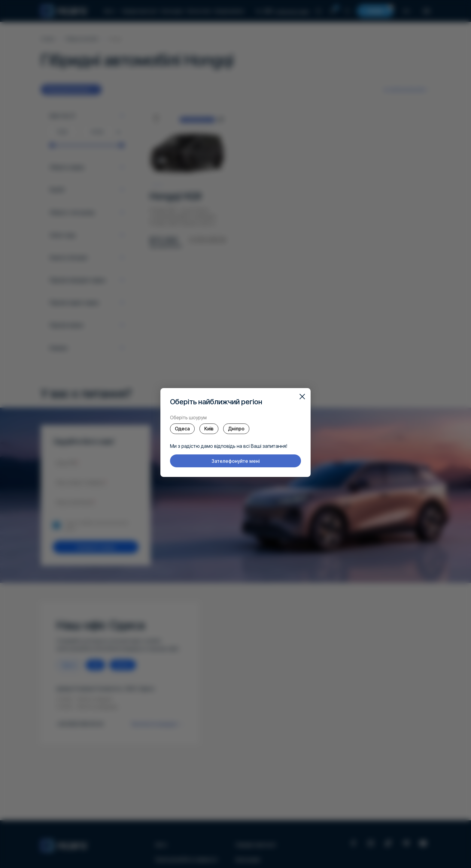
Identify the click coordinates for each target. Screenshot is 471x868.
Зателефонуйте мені (236, 461)
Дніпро (236, 429)
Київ (209, 429)
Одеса (182, 429)
